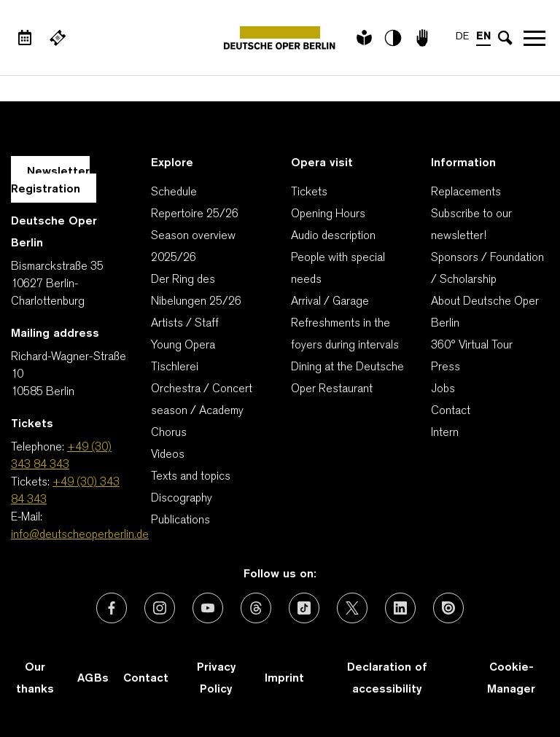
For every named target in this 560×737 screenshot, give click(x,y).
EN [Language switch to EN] (483, 37)
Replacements (466, 192)
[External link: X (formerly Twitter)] (352, 608)
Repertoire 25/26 (195, 214)
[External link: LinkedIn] (400, 608)
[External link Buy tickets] (58, 38)
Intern (445, 433)
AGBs (93, 679)
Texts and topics (191, 477)
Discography (182, 499)
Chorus (169, 433)
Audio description (333, 236)
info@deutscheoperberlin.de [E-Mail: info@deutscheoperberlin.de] (80, 535)
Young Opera (183, 346)
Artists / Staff (185, 324)
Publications (180, 520)
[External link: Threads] (256, 608)
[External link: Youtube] (208, 608)
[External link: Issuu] (448, 608)
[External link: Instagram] (160, 608)
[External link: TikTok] (304, 608)
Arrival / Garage (330, 302)
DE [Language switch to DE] (462, 37)
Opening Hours (328, 214)
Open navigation (534, 38)
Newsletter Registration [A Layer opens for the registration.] (50, 181)
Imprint (284, 679)
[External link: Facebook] (112, 608)
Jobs (443, 389)
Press (446, 367)
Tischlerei (175, 367)
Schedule (174, 192)
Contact (451, 411)
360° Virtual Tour (472, 346)
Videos (168, 455)
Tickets (309, 192)
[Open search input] (505, 38)
